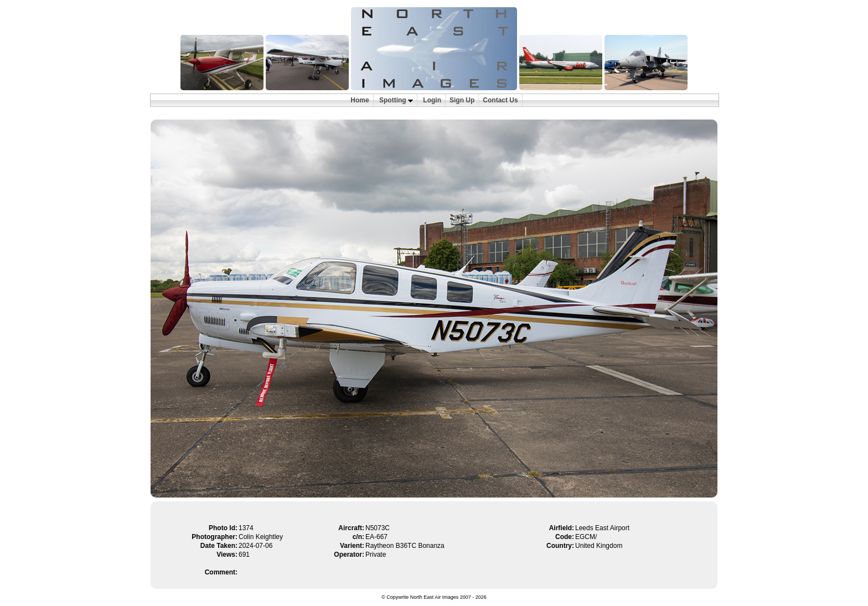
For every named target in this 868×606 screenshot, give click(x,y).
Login (432, 100)
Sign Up (462, 100)
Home (360, 100)
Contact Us (500, 100)
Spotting (396, 100)
